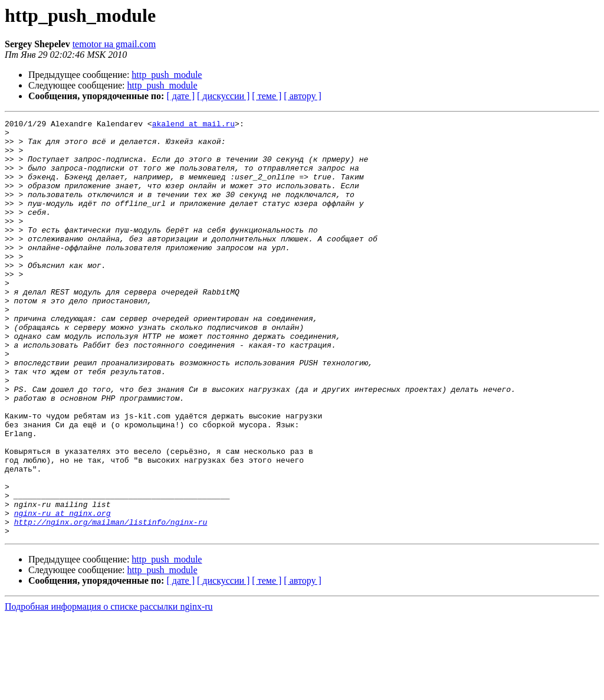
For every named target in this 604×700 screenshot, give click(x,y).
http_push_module (167, 75)
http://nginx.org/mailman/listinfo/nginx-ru (111, 603)
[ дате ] (180, 96)
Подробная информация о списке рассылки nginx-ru (109, 690)
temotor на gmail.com (114, 44)
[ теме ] (267, 96)
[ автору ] (302, 96)
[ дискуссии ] (223, 96)
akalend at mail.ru (193, 125)
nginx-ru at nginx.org (63, 593)
